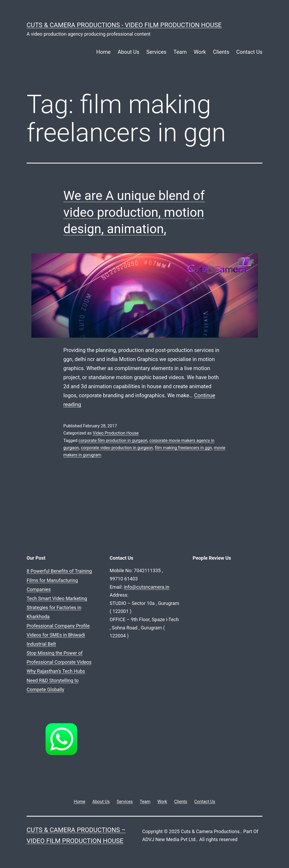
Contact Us (249, 52)
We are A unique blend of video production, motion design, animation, (134, 212)
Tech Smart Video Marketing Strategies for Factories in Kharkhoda (57, 607)
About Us (129, 52)
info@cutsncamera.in (146, 587)
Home (104, 52)
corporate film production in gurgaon (113, 441)
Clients (221, 52)
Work (200, 52)
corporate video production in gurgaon (117, 448)
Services (156, 52)
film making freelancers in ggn (183, 448)
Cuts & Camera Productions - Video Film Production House (124, 25)
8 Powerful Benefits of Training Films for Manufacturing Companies (59, 580)
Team (180, 52)
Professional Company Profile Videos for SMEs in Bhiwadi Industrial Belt (58, 635)
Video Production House (116, 433)
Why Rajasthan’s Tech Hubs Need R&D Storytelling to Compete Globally (56, 680)
